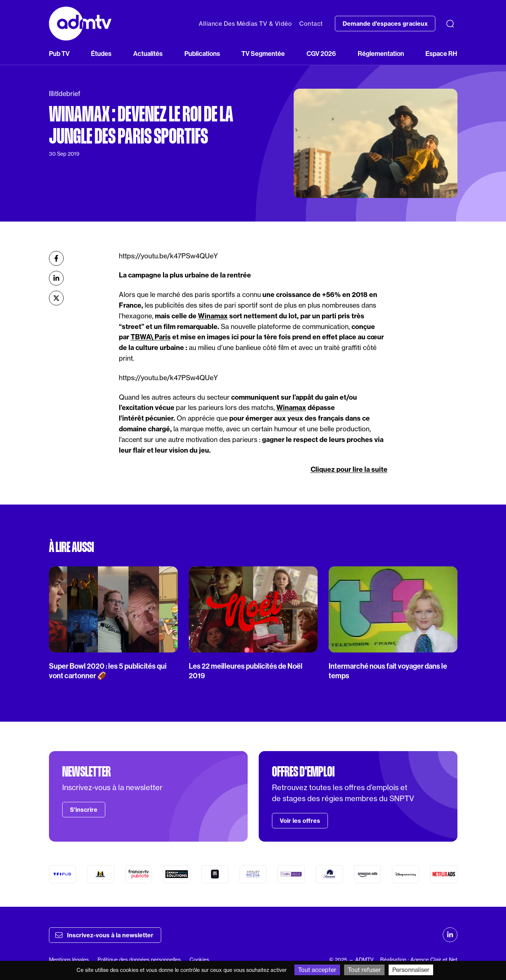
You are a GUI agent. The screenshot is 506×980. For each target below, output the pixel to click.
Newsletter (86, 772)
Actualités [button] (148, 54)
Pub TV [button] (59, 54)
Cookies (199, 960)
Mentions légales (69, 960)
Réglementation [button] (381, 54)
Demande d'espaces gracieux (385, 24)
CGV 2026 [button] (321, 54)
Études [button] (101, 54)
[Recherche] (450, 24)
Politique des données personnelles (139, 960)
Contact (311, 24)
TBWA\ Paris (151, 337)
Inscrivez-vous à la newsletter (104, 935)
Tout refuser (364, 970)
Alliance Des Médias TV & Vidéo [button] (245, 24)
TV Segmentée (263, 54)
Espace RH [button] (441, 54)
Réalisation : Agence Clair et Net (419, 960)
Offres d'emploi (303, 772)
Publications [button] (202, 54)
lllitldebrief (65, 94)
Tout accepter (317, 970)
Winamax (213, 316)
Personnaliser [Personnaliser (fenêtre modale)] (411, 970)
